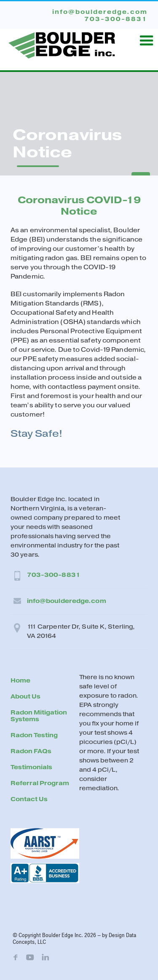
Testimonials (31, 767)
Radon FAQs (31, 751)
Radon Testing (34, 735)
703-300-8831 (54, 575)
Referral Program (40, 783)
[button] (147, 41)
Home (20, 681)
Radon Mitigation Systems (39, 716)
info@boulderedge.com (67, 601)
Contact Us (29, 799)
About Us (25, 697)
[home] (60, 42)
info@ (100, 12)
